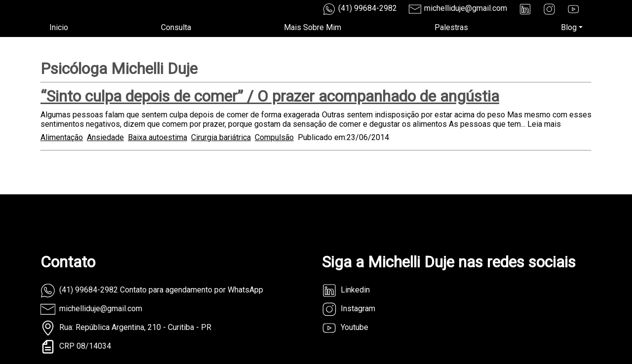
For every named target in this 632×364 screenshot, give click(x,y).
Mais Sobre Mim (313, 27)
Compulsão (274, 137)
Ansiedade (105, 137)
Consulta (176, 27)
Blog (569, 27)
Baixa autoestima (158, 137)
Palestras (451, 27)
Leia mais (544, 124)
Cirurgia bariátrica (221, 137)
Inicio (59, 27)
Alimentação (62, 137)
